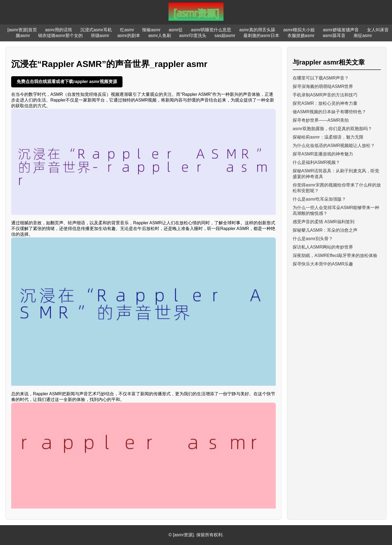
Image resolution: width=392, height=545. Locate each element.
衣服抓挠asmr (301, 36)
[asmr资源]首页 (22, 30)
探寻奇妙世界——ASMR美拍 (321, 120)
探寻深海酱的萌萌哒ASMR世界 (323, 86)
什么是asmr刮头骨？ (313, 239)
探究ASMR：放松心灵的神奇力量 (325, 103)
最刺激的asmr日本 (261, 36)
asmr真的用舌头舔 (257, 30)
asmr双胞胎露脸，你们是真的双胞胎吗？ (332, 129)
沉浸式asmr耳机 (96, 30)
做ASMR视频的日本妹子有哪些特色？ (329, 112)
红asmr (127, 30)
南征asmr (363, 36)
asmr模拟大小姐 (299, 30)
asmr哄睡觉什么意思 (211, 30)
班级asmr (100, 36)
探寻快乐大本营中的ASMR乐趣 (323, 264)
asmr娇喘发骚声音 (341, 30)
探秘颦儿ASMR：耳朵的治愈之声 (325, 230)
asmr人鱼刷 (160, 36)
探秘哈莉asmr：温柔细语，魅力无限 (328, 137)
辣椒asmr (151, 30)
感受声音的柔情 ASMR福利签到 (324, 222)
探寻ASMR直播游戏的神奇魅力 (323, 154)
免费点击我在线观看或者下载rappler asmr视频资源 (67, 82)
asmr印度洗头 (193, 36)
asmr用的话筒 (59, 30)
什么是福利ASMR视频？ (316, 162)
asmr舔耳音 (334, 36)
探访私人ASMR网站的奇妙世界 (323, 247)
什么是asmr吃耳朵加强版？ (319, 199)
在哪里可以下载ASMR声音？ (321, 78)
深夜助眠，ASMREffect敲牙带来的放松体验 (335, 255)
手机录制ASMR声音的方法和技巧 (325, 95)
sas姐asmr (225, 36)
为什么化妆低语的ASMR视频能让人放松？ (334, 146)
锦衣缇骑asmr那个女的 (60, 36)
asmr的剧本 (129, 36)
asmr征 (176, 30)
